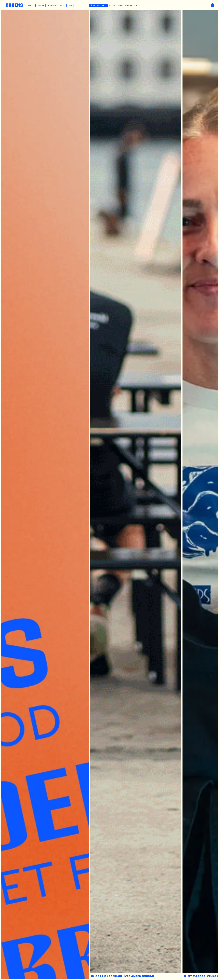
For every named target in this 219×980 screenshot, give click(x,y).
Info (63, 5)
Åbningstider (98, 6)
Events (52, 5)
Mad (31, 5)
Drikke (41, 5)
